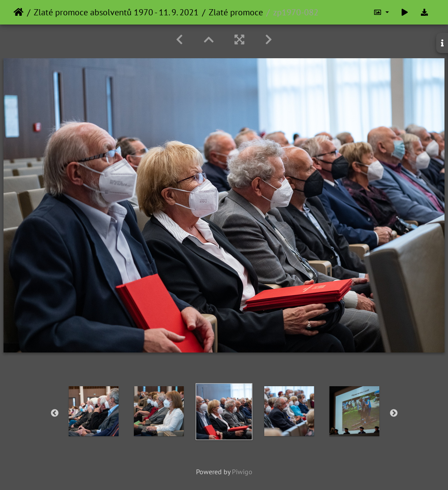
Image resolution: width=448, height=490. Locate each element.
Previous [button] (55, 413)
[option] (94, 411)
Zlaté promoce (236, 12)
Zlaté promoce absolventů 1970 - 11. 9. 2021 (116, 12)
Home (19, 12)
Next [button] (394, 413)
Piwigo (242, 472)
